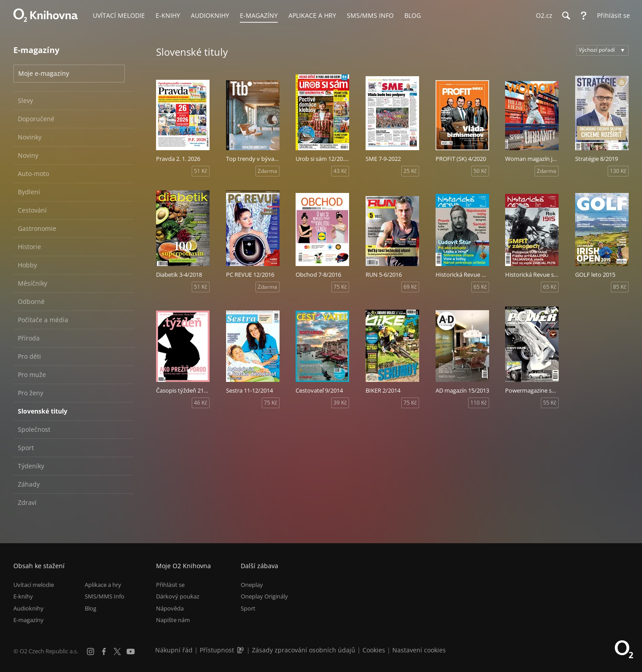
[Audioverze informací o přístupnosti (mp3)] (241, 650)
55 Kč (550, 403)
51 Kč (201, 171)
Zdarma (267, 171)
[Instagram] (91, 652)
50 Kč (480, 171)
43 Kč (340, 171)
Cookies (374, 650)
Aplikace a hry (103, 585)
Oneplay (252, 585)
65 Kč (480, 287)
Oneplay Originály (264, 596)
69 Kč (410, 287)
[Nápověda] (584, 16)
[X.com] (117, 652)
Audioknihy (29, 608)
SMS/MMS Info (105, 596)
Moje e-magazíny (44, 73)
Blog (91, 608)
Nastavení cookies (419, 650)
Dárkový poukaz (178, 596)
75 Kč (340, 287)
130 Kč (618, 171)
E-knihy (23, 596)
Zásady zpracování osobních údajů (304, 650)
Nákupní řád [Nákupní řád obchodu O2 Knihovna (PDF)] (174, 650)
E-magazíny (29, 620)
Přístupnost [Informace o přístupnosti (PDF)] (217, 650)
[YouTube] (131, 652)
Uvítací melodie (34, 585)
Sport (248, 608)
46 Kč (201, 403)
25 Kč (410, 171)
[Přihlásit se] (611, 16)
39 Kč (340, 403)
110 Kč (479, 403)
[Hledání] (566, 16)
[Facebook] (104, 652)
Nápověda (170, 608)
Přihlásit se (170, 585)
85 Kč (620, 287)
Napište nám (173, 620)
